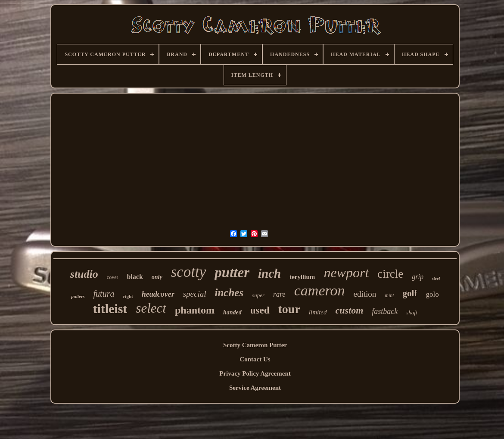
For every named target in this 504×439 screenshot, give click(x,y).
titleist (110, 309)
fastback (385, 311)
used (260, 310)
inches (229, 293)
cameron (320, 290)
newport (346, 273)
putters (78, 296)
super (258, 295)
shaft (412, 312)
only (157, 277)
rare (279, 294)
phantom (195, 310)
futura (104, 294)
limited (318, 312)
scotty (189, 272)
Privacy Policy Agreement (255, 373)
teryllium (302, 277)
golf (410, 293)
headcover (158, 294)
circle (390, 274)
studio (84, 274)
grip (418, 277)
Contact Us (255, 359)
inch (269, 273)
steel (436, 278)
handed (232, 312)
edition (365, 294)
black (135, 277)
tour (289, 309)
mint (389, 295)
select (151, 308)
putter (232, 273)
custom (350, 310)
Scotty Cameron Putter (255, 345)
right (128, 296)
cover (113, 277)
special (195, 294)
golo (432, 294)
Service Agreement (255, 388)
